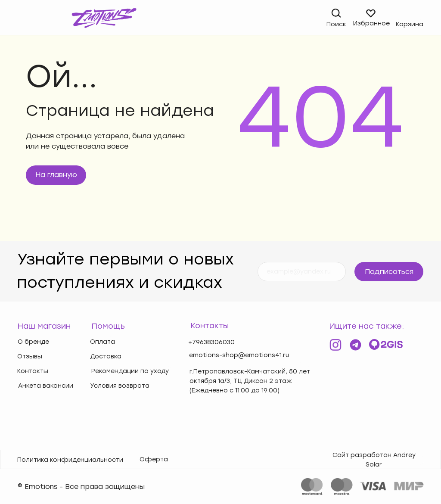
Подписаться (389, 272)
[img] (23, 18)
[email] (302, 272)
